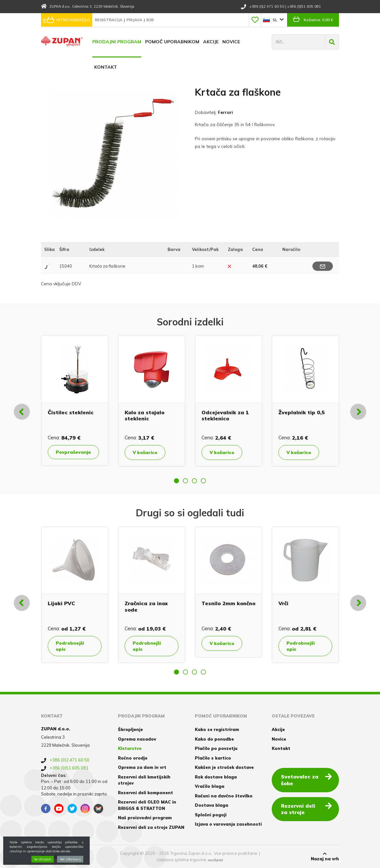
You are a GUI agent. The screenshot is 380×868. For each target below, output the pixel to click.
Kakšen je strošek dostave (224, 767)
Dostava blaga (211, 805)
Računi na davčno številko (224, 796)
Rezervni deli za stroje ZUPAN (151, 827)
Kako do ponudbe (214, 739)
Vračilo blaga (210, 786)
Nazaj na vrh (325, 856)
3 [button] (194, 481)
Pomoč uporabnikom (172, 42)
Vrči (283, 603)
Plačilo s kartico (213, 758)
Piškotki (50, 856)
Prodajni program (117, 42)
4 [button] (203, 481)
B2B (150, 20)
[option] (75, 401)
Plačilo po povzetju (216, 748)
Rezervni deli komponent (145, 793)
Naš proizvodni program (145, 818)
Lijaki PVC (61, 603)
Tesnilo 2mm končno (228, 603)
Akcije (211, 42)
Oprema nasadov (137, 739)
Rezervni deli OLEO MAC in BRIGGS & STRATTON (147, 805)
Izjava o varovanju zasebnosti (228, 824)
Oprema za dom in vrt (142, 767)
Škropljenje (130, 729)
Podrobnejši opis (70, 646)
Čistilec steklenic (71, 412)
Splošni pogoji (211, 815)
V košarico (145, 452)
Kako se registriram (217, 729)
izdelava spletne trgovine (182, 860)
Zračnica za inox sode (146, 606)
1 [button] (177, 481)
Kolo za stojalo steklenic (145, 415)
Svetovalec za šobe (306, 780)
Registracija (109, 20)
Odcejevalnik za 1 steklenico (225, 415)
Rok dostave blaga (216, 777)
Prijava (135, 20)
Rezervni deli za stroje (306, 809)
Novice (231, 42)
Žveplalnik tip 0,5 (302, 412)
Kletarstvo (130, 748)
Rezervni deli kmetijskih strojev (144, 780)
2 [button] (186, 481)
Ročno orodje (133, 758)
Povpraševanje (73, 452)
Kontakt (106, 67)
